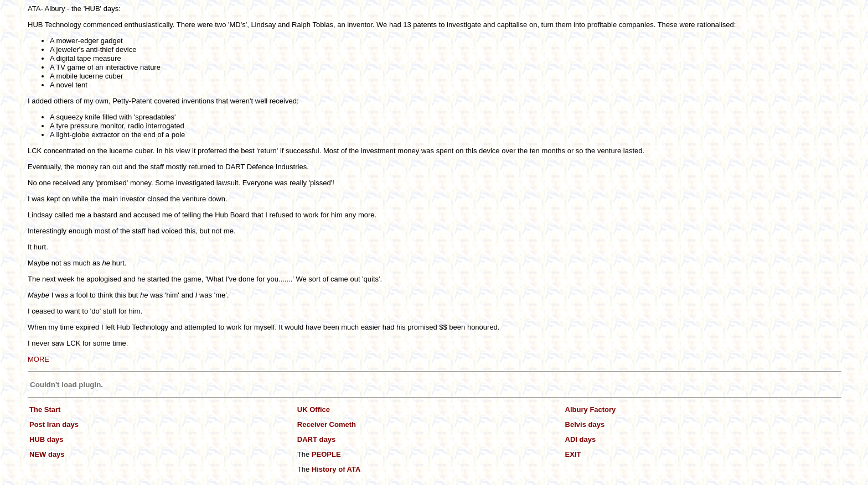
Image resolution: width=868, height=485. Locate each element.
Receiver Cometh (327, 424)
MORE (38, 359)
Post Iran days (54, 424)
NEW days (47, 454)
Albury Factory (591, 410)
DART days (316, 439)
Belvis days (585, 424)
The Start (45, 410)
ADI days (581, 439)
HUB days (46, 439)
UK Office (314, 410)
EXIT (573, 454)
